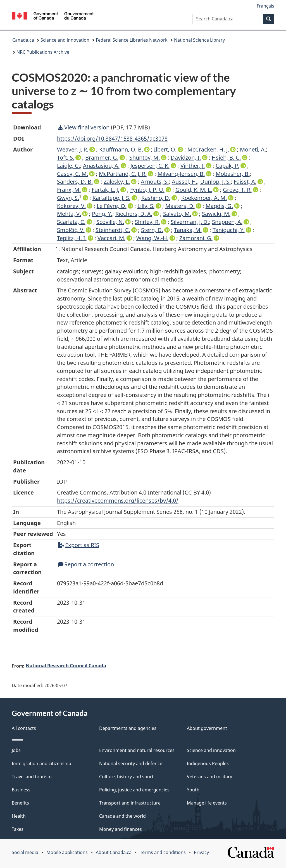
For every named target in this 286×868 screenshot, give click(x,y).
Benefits (20, 803)
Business (21, 790)
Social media (25, 852)
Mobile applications (67, 852)
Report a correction (86, 564)
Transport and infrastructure (130, 803)
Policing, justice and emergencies (134, 790)
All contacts (24, 728)
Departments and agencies (128, 728)
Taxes (18, 829)
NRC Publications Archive (43, 52)
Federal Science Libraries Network (132, 40)
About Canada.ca (114, 852)
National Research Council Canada (66, 665)
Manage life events (207, 803)
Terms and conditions (163, 852)
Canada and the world (122, 816)
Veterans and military (209, 777)
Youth (193, 790)
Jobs (16, 750)
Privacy (201, 852)
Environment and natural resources (137, 750)
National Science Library (199, 40)
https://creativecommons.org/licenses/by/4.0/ (118, 501)
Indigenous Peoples (208, 763)
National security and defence (131, 763)
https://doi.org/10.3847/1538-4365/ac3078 (112, 139)
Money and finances (121, 829)
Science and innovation (65, 40)
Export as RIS (78, 545)
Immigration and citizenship (41, 763)
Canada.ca (23, 40)
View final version (84, 127)
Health (19, 816)
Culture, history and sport (126, 777)
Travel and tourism (32, 777)
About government (207, 728)
